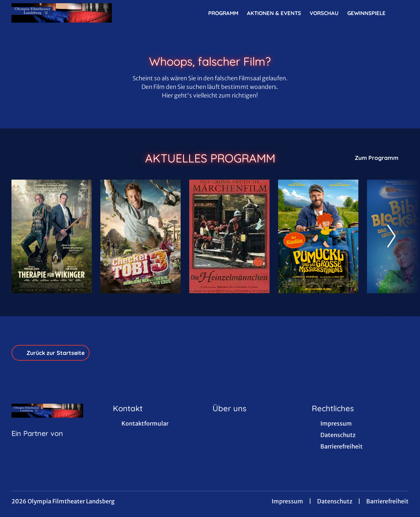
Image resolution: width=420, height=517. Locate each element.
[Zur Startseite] (62, 13)
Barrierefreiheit (387, 501)
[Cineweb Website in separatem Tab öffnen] (37, 442)
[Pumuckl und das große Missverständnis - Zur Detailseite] (318, 236)
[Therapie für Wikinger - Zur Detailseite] (52, 236)
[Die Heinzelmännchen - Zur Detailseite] (229, 236)
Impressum (287, 501)
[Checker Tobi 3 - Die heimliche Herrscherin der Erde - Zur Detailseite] (140, 236)
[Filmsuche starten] (401, 13)
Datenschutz (335, 501)
